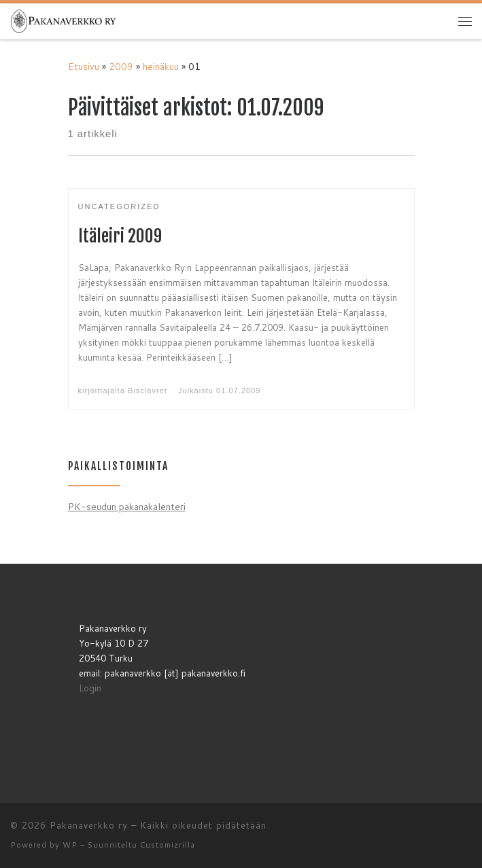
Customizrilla (168, 845)
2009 (121, 67)
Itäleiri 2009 (120, 236)
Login (90, 688)
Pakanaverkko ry (89, 825)
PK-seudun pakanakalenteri (127, 507)
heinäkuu (161, 67)
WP (70, 845)
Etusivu (84, 67)
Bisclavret (148, 391)
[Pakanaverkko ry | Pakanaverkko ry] (63, 20)
